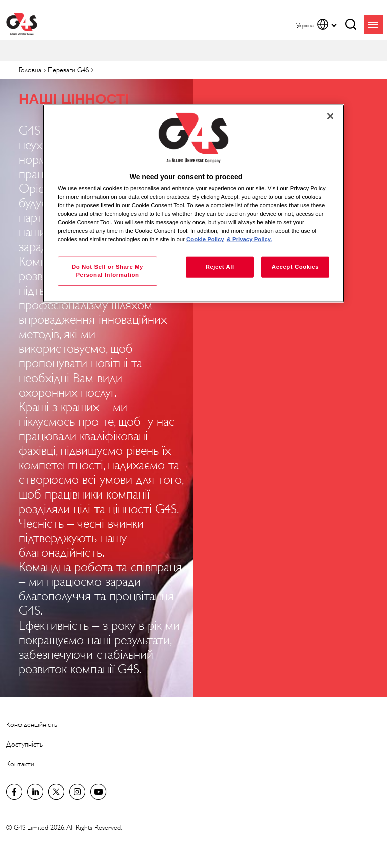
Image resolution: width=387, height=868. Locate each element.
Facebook (14, 792)
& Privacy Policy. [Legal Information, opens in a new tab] (250, 239)
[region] (193, 204)
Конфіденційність (32, 725)
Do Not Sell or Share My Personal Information (108, 271)
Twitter (56, 792)
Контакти (20, 764)
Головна (30, 70)
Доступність (24, 744)
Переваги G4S (68, 70)
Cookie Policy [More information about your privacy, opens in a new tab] (205, 239)
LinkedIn (35, 792)
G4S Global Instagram (77, 792)
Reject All (220, 267)
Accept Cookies (295, 267)
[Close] (330, 116)
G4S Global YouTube (99, 792)
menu (373, 25)
